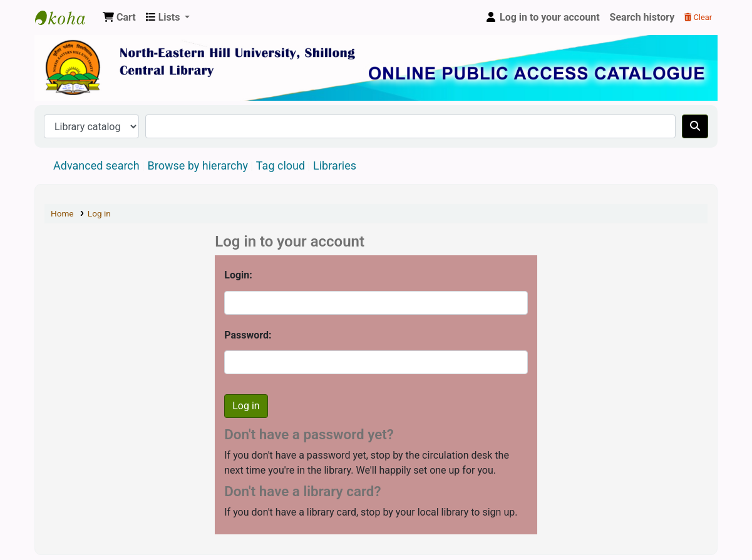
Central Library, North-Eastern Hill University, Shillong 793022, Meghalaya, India (66, 18)
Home (62, 213)
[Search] (695, 126)
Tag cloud (281, 165)
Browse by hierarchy (198, 165)
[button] (119, 18)
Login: (238, 275)
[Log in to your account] (542, 18)
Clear (698, 17)
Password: (248, 335)
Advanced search (96, 165)
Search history (642, 17)
